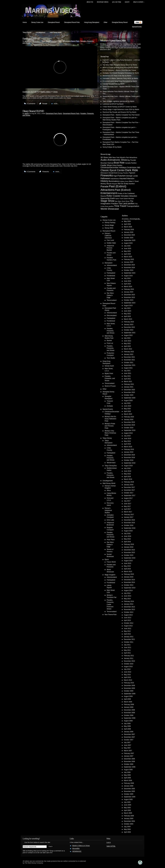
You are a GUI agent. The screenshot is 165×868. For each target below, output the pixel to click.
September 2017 (130, 496)
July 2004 (127, 827)
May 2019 (127, 441)
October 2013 (129, 612)
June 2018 (127, 471)
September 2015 (130, 558)
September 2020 (130, 398)
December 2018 (129, 455)
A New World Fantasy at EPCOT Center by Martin (120, 107)
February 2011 (129, 656)
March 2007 (128, 751)
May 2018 (127, 474)
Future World (111, 562)
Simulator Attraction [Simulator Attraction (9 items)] (129, 196)
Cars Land (110, 240)
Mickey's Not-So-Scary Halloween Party (110, 419)
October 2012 (129, 623)
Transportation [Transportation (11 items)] (133, 206)
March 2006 (128, 781)
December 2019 (129, 422)
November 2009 (129, 688)
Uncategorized (40, 32)
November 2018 (129, 458)
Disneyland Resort (54, 22)
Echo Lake (110, 520)
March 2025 (128, 257)
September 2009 (130, 694)
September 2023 (130, 303)
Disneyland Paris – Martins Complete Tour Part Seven (121, 115)
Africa (109, 490)
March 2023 (128, 319)
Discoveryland (112, 315)
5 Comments (31, 172)
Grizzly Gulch (109, 366)
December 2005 (129, 789)
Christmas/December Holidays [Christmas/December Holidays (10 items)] (113, 167)
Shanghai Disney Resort (120, 22)
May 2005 (127, 808)
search (127, 2)
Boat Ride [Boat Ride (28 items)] (119, 163)
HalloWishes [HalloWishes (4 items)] (115, 179)
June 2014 (127, 596)
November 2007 (129, 737)
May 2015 (127, 566)
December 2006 (129, 759)
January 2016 (129, 547)
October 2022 (129, 330)
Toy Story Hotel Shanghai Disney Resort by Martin (120, 65)
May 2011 (127, 650)
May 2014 (127, 599)
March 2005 (128, 813)
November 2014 (129, 582)
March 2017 (128, 512)
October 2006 (129, 764)
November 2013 (129, 610)
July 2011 (127, 645)
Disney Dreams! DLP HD (33, 111)
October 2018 (129, 460)
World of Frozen (110, 386)
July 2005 (127, 802)
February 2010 (129, 683)
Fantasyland (111, 273)
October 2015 (129, 555)
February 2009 (129, 705)
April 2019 (127, 444)
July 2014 (127, 593)
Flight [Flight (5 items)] (115, 176)
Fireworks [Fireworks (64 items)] (107, 175)
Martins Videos (46, 92)
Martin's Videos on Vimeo (81, 846)
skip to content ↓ (139, 2)
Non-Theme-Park (111, 615)
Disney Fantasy (110, 223)
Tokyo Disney (27, 32)
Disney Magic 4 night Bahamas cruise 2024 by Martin (121, 109)
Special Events (137, 27)
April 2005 (127, 810)
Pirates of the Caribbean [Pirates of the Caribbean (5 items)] (126, 193)
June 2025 (127, 249)
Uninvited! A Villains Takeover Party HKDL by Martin (120, 78)
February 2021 (129, 384)
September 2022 (130, 333)
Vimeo (55, 92)
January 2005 (129, 818)
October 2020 (129, 395)
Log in (109, 842)
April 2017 (127, 509)
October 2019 (129, 428)
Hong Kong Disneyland (92, 22)
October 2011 (129, 642)
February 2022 (129, 352)
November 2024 (129, 268)
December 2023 (129, 295)
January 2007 (129, 756)
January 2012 (129, 637)
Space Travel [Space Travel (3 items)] (119, 199)
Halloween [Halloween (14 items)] (105, 178)
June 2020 (127, 406)
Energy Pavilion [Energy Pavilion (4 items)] (123, 173)
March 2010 (128, 680)
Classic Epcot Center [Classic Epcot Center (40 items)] (113, 170)
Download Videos (103, 2)
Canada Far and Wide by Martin (114, 84)
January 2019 (129, 452)
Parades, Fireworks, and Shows (111, 331)
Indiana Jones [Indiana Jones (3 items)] (124, 181)
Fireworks (46, 172)
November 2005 (129, 791)
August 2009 (128, 696)
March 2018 (128, 479)
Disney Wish (109, 228)
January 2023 (129, 325)
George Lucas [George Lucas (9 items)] (132, 176)
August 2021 (128, 368)
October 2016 (129, 525)
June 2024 (127, 281)
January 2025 (129, 262)
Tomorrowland (112, 300)
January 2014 (129, 604)
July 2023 (127, 308)
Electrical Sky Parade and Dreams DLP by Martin (119, 112)
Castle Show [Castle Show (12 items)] (106, 165)
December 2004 (129, 821)
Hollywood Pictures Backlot (110, 248)
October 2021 (129, 363)
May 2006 (127, 775)
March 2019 (128, 447)
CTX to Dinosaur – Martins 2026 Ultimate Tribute (119, 70)
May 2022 (127, 344)
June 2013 (127, 618)
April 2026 (127, 224)
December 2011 (129, 639)
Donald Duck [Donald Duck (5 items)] (113, 173)
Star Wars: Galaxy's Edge (110, 295)
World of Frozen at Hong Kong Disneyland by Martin (120, 68)
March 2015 (128, 572)
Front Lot (110, 343)
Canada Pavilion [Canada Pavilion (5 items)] (131, 163)
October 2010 (129, 664)
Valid (111, 846)
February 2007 (129, 753)
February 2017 (129, 515)
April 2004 (127, 832)
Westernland (111, 463)
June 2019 (127, 439)
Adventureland (112, 265)
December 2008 (129, 710)
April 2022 (127, 346)
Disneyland (108, 263)
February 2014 (129, 601)
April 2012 (127, 634)
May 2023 (127, 314)
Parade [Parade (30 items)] (104, 186)
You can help (117, 2)
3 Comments (31, 104)
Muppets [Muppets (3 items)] (115, 184)
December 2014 (129, 580)
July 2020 (127, 403)
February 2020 (129, 417)
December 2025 (129, 235)
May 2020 (127, 409)
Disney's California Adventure (108, 236)
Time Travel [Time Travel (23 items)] (120, 206)
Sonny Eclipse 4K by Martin (112, 147)
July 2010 (127, 669)
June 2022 (127, 341)
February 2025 (129, 259)
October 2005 (129, 794)
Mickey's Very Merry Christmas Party (110, 433)
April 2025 (127, 254)
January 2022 (129, 354)
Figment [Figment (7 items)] (132, 173)
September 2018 (130, 463)
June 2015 (127, 563)
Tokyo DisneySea (111, 466)
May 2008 (127, 726)
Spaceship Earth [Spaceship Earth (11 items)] (108, 198)
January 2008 (129, 732)
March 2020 (128, 414)
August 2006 (128, 770)
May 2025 (127, 251)
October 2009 (129, 691)
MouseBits (76, 848)
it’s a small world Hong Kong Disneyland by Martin (120, 81)
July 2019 (127, 436)
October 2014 (129, 585)
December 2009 (129, 686)
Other (105, 22)
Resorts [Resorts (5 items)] (103, 196)
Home (25, 22)
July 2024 (127, 278)
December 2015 (129, 550)
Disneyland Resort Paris (72, 22)
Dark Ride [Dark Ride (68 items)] (132, 170)
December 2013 (129, 607)
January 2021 (129, 387)
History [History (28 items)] (104, 181)
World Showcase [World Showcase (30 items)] (110, 209)
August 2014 (128, 591)
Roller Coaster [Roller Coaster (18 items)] (114, 196)
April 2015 (127, 569)
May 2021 (127, 376)
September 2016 (130, 528)
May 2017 (127, 506)
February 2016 (129, 544)
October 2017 (129, 493)
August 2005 (128, 800)
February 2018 (129, 482)
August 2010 (128, 667)
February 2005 (129, 816)
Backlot (109, 341)
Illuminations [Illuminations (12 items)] (114, 181)
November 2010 (129, 661)
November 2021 (129, 360)
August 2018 (128, 466)
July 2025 (127, 246)
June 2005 (127, 805)
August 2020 (128, 401)
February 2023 (129, 322)
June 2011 (127, 648)
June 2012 (127, 629)
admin (27, 41)
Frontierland (111, 276)
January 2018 (129, 485)
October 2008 (129, 715)
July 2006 (127, 772)
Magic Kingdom (110, 575)
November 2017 (129, 490)
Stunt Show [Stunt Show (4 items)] (126, 201)
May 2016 (127, 539)
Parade (45, 104)
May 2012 (127, 631)
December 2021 (129, 357)
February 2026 (129, 230)
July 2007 (127, 743)
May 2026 (127, 221)
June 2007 (127, 745)
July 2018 (127, 468)
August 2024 (128, 276)
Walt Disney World (56, 32)
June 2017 (127, 504)
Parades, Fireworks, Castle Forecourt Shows (110, 604)
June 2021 (127, 373)
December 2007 (129, 734)
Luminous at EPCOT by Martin (113, 104)
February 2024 (129, 289)
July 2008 (127, 724)
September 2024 (130, 273)
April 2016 (127, 542)
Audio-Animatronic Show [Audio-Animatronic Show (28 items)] (114, 160)
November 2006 (129, 762)
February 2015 (129, 574)
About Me (90, 2)
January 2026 (129, 232)
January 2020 (129, 420)
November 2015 (129, 553)
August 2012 (128, 626)
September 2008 (130, 718)
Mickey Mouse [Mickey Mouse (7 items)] (106, 184)
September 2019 (130, 430)
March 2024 (128, 287)
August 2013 (128, 615)
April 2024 (127, 284)
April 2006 (127, 778)
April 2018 (127, 477)
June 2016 (127, 536)
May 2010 (127, 675)
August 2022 (128, 335)
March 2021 (128, 382)
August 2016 (128, 531)
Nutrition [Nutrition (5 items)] (132, 184)
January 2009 (129, 707)
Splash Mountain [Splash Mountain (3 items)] (129, 199)
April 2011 (127, 653)
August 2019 (128, 433)
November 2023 (129, 297)
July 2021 (127, 371)
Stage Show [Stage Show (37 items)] (107, 201)
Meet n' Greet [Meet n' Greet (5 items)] (134, 181)
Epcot (107, 559)
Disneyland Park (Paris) (54, 41)
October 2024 (129, 270)
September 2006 (130, 767)
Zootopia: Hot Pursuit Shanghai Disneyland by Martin (121, 73)
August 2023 (128, 306)
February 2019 (129, 449)
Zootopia (110, 406)
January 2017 (129, 517)
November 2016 (129, 523)
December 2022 (129, 327)
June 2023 (127, 311)
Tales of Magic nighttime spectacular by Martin (118, 101)
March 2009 (128, 702)
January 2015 (129, 577)
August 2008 (128, 721)
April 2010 (127, 677)
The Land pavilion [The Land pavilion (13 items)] (127, 203)
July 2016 (127, 534)
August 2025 (128, 243)
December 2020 (129, 390)
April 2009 (127, 699)
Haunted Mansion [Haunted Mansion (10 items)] (127, 178)
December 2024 (129, 265)
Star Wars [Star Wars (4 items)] (118, 201)
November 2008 (129, 713)
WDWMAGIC (77, 851)
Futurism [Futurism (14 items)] (122, 176)
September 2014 (130, 588)
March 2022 (128, 349)
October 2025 (129, 238)
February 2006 (129, 783)
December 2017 (129, 487)
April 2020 (127, 411)
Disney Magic (109, 225)
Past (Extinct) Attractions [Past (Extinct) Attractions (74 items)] (113, 188)
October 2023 (129, 300)
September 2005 (130, 797)
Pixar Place (111, 540)
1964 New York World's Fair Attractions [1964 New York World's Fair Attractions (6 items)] (123, 157)
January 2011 (129, 658)
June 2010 (127, 672)
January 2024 (129, 292)
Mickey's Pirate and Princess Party (110, 426)
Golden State (111, 243)
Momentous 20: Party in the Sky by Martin (117, 76)
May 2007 (127, 748)
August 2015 (128, 561)
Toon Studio (111, 358)
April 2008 (127, 729)
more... (56, 104)
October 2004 (129, 824)
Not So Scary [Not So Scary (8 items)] (123, 184)
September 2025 (130, 240)
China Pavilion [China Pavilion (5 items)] (117, 165)
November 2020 (129, 392)
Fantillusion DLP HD (31, 39)
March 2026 (128, 227)
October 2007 (129, 740)
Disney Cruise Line (37, 22)
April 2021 (127, 379)
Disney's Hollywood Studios (108, 510)
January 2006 (129, 786)
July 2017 (127, 501)
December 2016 (129, 520)
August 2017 (128, 498)
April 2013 (127, 620)
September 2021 (130, 365)
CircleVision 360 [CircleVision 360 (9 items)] (133, 167)
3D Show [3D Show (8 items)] (104, 157)
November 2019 (129, 425)
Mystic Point (109, 374)
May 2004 (127, 829)
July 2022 (127, 338)
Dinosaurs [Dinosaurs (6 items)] (104, 173)
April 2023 (127, 316)
